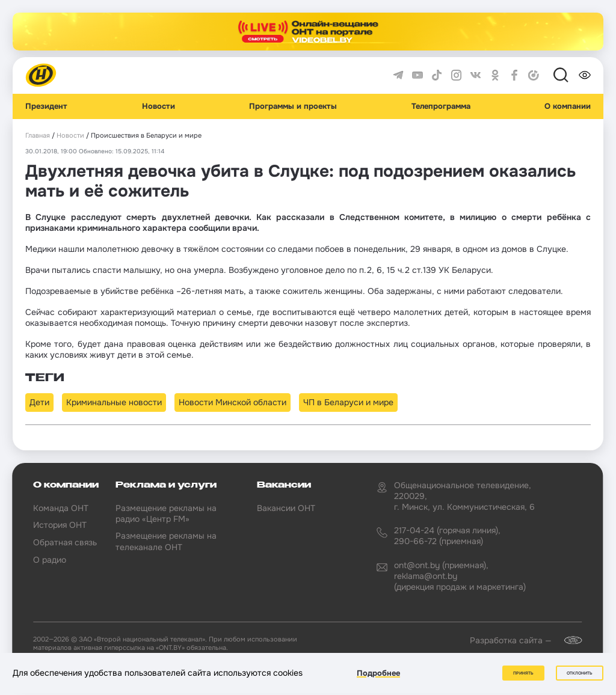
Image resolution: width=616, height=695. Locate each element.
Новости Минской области (233, 402)
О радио (50, 560)
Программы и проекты (293, 106)
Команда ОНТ (61, 508)
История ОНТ (60, 525)
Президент (46, 106)
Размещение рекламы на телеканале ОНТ (166, 541)
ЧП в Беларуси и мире (348, 402)
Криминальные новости (114, 402)
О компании (568, 106)
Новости (159, 106)
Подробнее (378, 673)
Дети (39, 402)
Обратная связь (65, 542)
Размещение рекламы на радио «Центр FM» (166, 513)
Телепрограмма (441, 106)
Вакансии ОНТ (286, 508)
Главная (38, 136)
